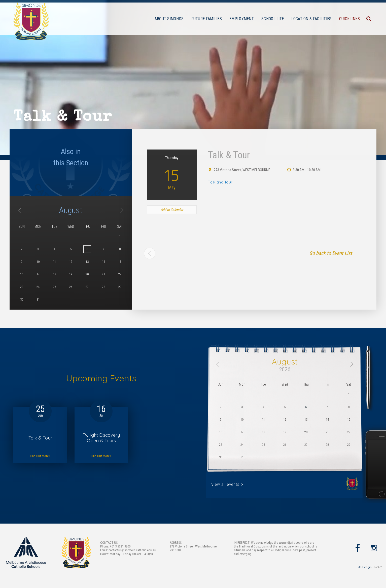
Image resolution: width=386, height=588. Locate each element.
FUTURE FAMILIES (207, 19)
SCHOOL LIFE (273, 19)
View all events (227, 484)
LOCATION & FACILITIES (311, 19)
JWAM (378, 567)
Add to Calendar (172, 256)
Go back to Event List (331, 299)
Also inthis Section (71, 203)
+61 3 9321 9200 (120, 546)
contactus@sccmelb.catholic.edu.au (132, 550)
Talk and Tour (220, 228)
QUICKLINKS (350, 19)
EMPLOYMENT (242, 19)
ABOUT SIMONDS (169, 19)
